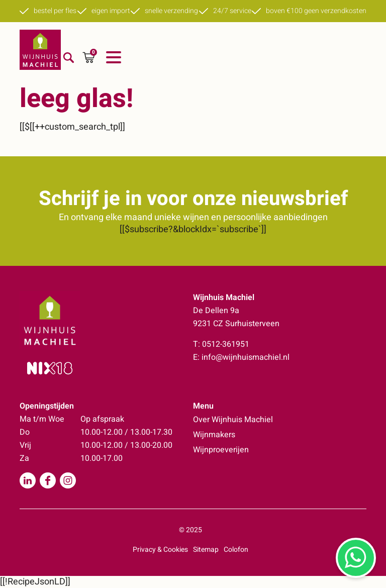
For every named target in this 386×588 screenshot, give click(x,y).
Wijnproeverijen (221, 450)
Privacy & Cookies (160, 550)
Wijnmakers (214, 435)
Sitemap (206, 550)
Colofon (236, 550)
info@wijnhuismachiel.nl (246, 357)
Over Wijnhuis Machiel (233, 420)
